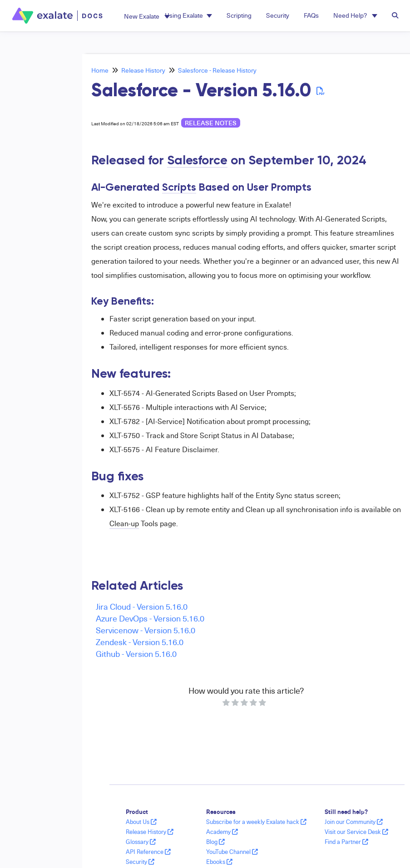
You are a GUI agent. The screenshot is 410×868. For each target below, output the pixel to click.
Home (100, 70)
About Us (141, 822)
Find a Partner (346, 842)
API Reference (148, 852)
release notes (211, 123)
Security (140, 862)
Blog (215, 842)
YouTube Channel (232, 852)
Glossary (141, 842)
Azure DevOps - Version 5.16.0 (150, 618)
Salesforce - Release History (217, 70)
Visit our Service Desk (356, 832)
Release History (143, 70)
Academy (222, 832)
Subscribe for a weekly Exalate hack (256, 822)
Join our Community (354, 822)
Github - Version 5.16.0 (136, 653)
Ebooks (219, 862)
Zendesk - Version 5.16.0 (140, 642)
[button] (147, 16)
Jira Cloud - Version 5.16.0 (142, 606)
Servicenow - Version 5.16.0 (146, 630)
